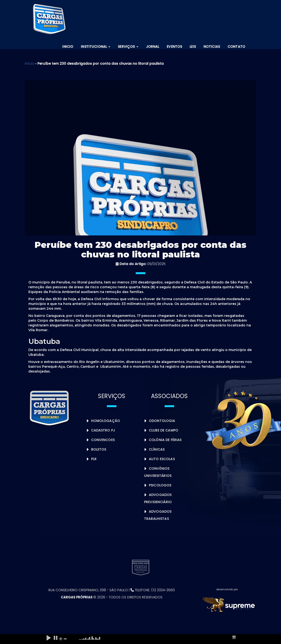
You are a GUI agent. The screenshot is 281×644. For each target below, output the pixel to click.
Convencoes (103, 440)
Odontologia (162, 421)
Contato (236, 47)
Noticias (212, 47)
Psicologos (160, 485)
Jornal (153, 47)
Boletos (99, 449)
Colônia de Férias (165, 440)
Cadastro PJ (103, 430)
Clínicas (157, 449)
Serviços (128, 47)
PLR (94, 459)
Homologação (106, 421)
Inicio (68, 47)
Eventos (174, 47)
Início (29, 64)
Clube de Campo (164, 430)
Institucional (96, 47)
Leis (193, 47)
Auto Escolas (162, 459)
